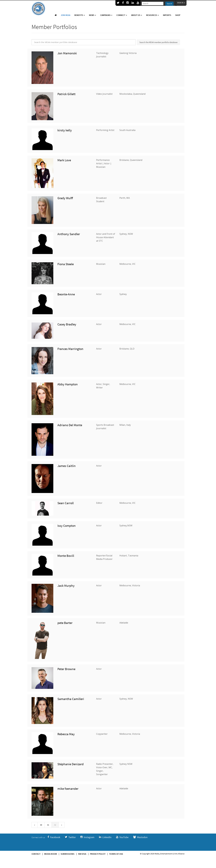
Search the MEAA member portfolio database (158, 42)
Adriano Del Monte (70, 425)
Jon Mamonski (67, 53)
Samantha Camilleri (71, 699)
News (93, 15)
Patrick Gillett (66, 94)
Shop (178, 15)
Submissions (67, 854)
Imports (167, 15)
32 (55, 825)
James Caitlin (67, 466)
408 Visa (82, 854)
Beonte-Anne (66, 294)
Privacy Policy (98, 854)
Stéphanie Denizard (71, 764)
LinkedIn (105, 837)
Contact (36, 854)
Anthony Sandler (69, 234)
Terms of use (116, 854)
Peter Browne (66, 669)
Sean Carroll (66, 503)
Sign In (181, 3)
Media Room (51, 854)
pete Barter (65, 623)
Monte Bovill (66, 556)
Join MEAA (66, 15)
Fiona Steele (66, 264)
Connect (122, 15)
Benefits (80, 15)
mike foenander (68, 789)
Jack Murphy (66, 586)
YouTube (122, 837)
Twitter (70, 837)
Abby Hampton (68, 384)
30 (41, 825)
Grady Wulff (65, 198)
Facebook (54, 837)
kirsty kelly (65, 130)
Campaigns (106, 15)
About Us (137, 15)
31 (48, 825)
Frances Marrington (70, 349)
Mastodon (140, 837)
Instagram (87, 837)
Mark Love (64, 160)
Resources (152, 15)
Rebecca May (66, 734)
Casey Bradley (67, 324)
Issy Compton (67, 526)
